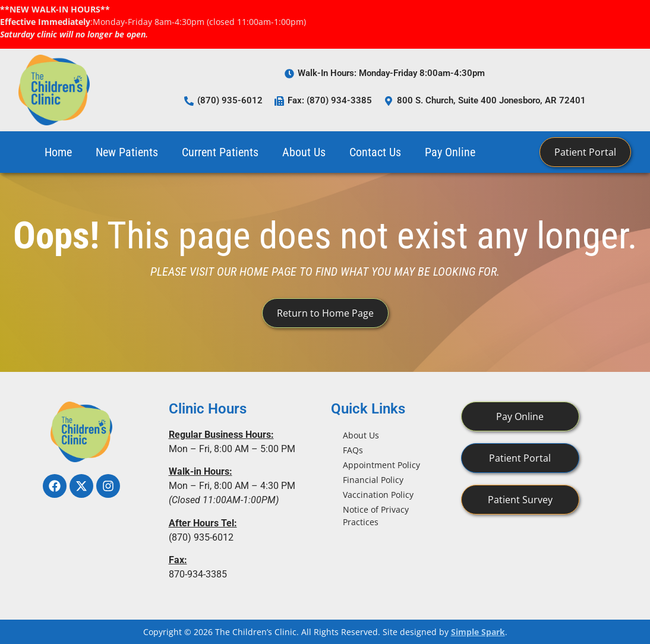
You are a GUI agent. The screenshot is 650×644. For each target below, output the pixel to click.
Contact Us (375, 152)
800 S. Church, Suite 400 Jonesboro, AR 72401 (491, 100)
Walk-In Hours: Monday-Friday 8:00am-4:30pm (391, 73)
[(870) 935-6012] (189, 101)
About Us (304, 152)
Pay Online (450, 152)
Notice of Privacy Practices (376, 516)
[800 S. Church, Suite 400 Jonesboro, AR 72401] (389, 101)
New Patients (127, 152)
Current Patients (220, 152)
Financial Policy (373, 480)
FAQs (353, 450)
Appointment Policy (381, 465)
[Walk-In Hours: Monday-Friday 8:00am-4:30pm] (289, 74)
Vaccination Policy (378, 495)
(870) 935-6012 (230, 100)
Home (58, 152)
